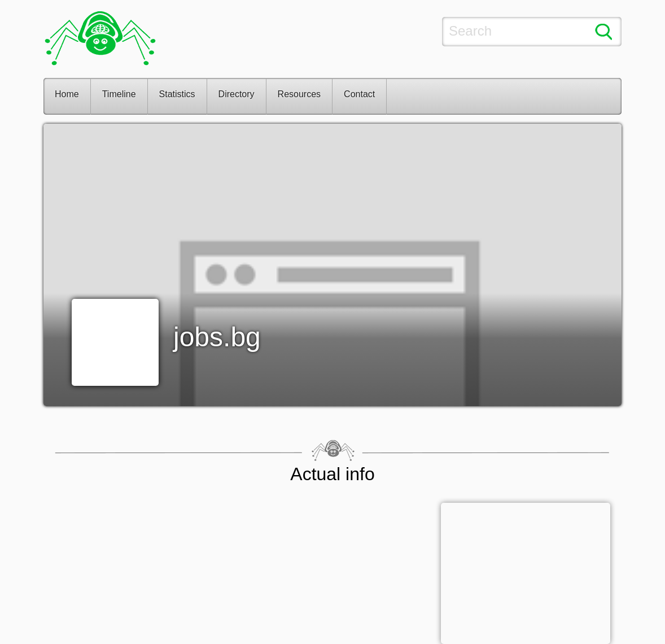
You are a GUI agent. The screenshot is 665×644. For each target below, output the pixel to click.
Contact (359, 94)
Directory (237, 94)
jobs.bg (217, 337)
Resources (299, 94)
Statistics (177, 94)
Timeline (119, 94)
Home (67, 94)
